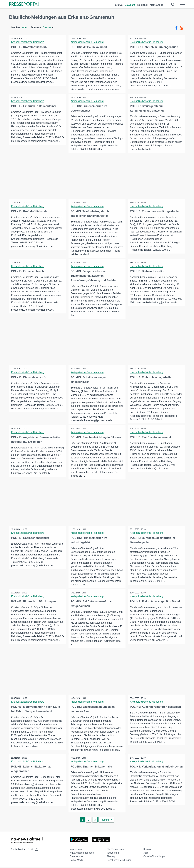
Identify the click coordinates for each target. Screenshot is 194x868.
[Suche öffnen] (173, 5)
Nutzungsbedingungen (82, 853)
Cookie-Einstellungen (155, 857)
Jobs (146, 853)
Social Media (77, 861)
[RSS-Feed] (181, 28)
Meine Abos (157, 5)
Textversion (113, 853)
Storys (119, 5)
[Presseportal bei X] (31, 850)
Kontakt (147, 850)
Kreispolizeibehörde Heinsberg (28, 42)
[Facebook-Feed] (176, 28)
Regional (142, 5)
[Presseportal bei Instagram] (36, 850)
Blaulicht (130, 5)
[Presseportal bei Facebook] (27, 850)
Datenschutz (76, 857)
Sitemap (111, 857)
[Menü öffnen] (182, 5)
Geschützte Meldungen (119, 861)
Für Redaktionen (115, 850)
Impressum (76, 850)
